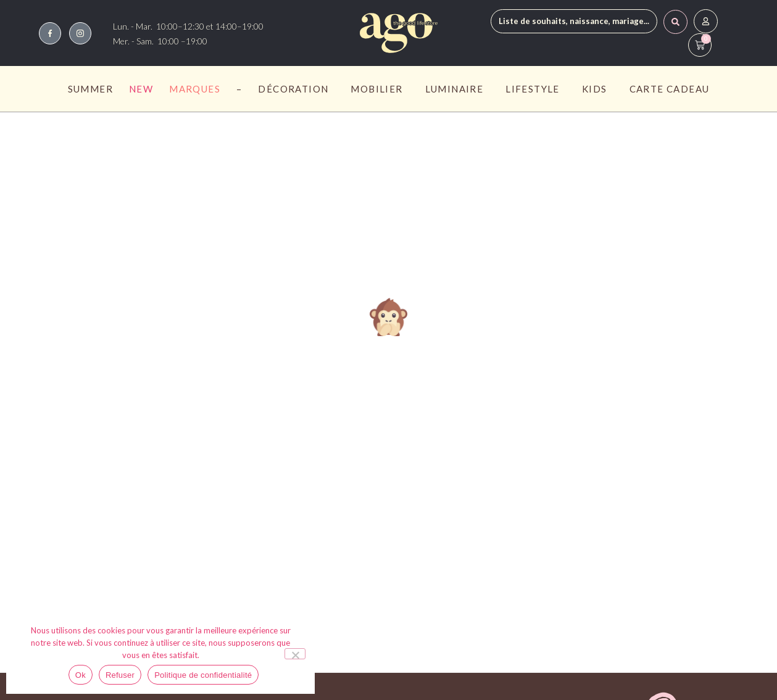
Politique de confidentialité (203, 675)
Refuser (120, 675)
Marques (195, 89)
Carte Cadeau (670, 89)
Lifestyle (536, 89)
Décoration (296, 89)
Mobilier (380, 89)
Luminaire (458, 89)
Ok (81, 675)
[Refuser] (295, 654)
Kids (598, 89)
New (141, 89)
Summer (90, 89)
